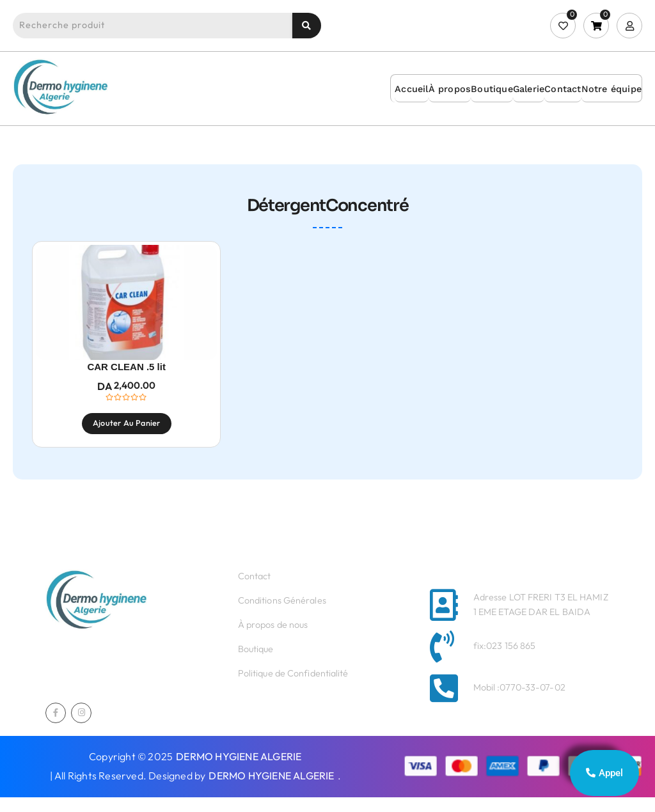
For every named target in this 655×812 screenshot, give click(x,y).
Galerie (529, 89)
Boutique (492, 89)
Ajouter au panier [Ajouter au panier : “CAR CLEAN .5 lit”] (126, 436)
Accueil (411, 89)
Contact (563, 89)
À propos (450, 89)
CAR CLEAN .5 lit (126, 380)
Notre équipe (612, 89)
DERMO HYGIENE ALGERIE (239, 771)
